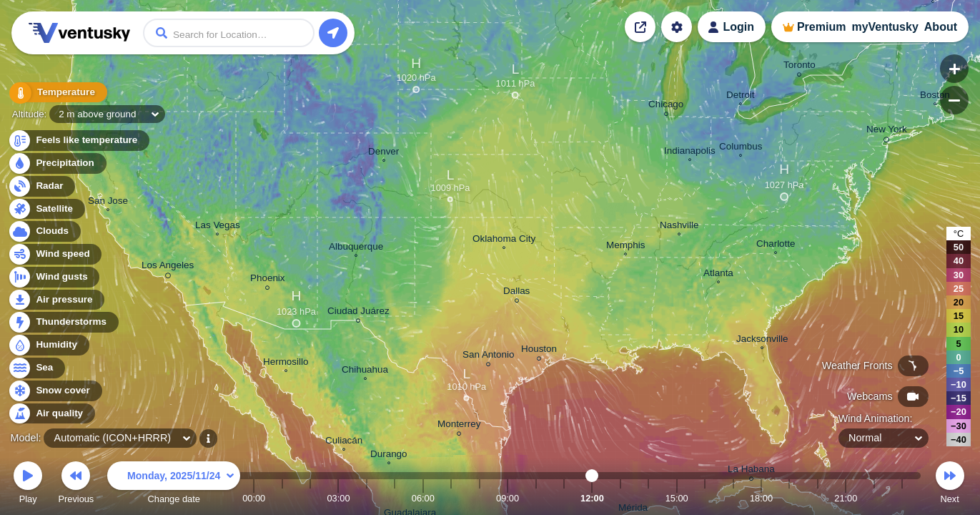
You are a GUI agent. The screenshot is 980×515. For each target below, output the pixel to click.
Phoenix (268, 280)
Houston (539, 351)
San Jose (108, 202)
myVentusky (885, 27)
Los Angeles (168, 268)
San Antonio (488, 357)
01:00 (282, 498)
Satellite (46, 209)
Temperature (56, 93)
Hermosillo (286, 363)
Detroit (741, 97)
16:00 (705, 498)
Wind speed (55, 254)
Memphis (626, 247)
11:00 (564, 498)
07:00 (451, 498)
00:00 (254, 498)
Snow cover (55, 391)
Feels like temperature (78, 141)
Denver (383, 153)
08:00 (480, 498)
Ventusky (77, 33)
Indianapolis (690, 152)
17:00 (733, 498)
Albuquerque (356, 248)
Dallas (516, 293)
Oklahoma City (504, 240)
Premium (821, 27)
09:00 (508, 498)
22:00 (874, 498)
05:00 (395, 498)
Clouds (44, 231)
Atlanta (718, 275)
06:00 (423, 498)
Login (738, 27)
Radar (41, 186)
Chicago (666, 106)
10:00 (536, 498)
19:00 (789, 498)
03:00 (338, 498)
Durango (389, 456)
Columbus (741, 148)
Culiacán (344, 442)
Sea (36, 368)
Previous (76, 485)
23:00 (902, 498)
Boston (935, 97)
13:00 (620, 498)
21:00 (846, 498)
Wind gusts (54, 277)
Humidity (48, 345)
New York (887, 132)
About (941, 27)
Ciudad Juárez (358, 313)
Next (950, 485)
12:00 (592, 498)
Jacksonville (762, 340)
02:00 (310, 498)
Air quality (51, 414)
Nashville (679, 227)
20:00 (818, 498)
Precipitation (57, 163)
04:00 (367, 498)
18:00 (761, 498)
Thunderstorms (63, 322)
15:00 (677, 498)
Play (28, 485)
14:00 (648, 498)
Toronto (800, 67)
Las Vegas (218, 227)
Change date (174, 485)
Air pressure (56, 300)
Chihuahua (365, 371)
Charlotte (776, 245)
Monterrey (459, 426)
